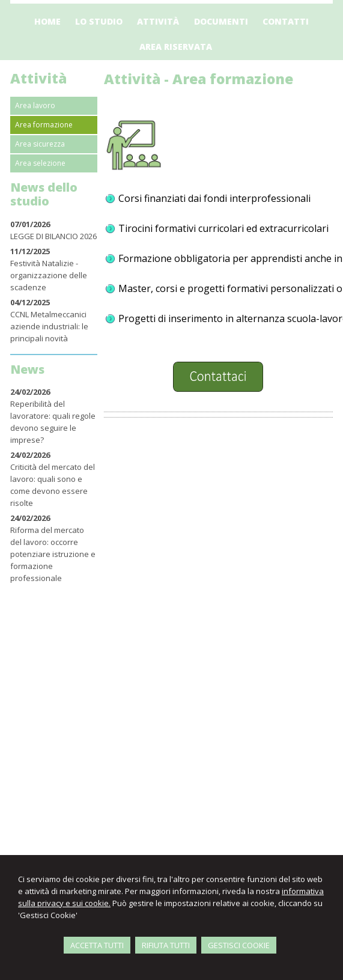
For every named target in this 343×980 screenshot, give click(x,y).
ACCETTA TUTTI (97, 945)
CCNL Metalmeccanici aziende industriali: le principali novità (49, 326)
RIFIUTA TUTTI (166, 945)
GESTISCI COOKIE (239, 945)
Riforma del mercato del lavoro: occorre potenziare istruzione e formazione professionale (53, 554)
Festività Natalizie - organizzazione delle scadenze (49, 275)
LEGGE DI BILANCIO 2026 (53, 236)
